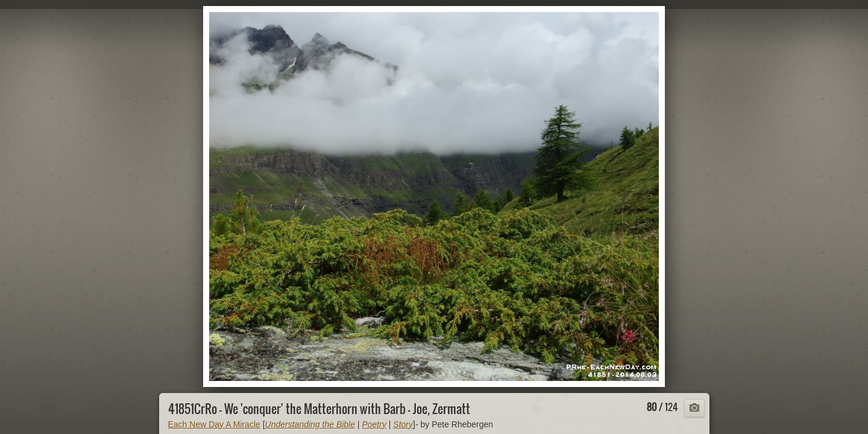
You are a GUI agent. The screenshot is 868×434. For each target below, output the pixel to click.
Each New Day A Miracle (214, 424)
